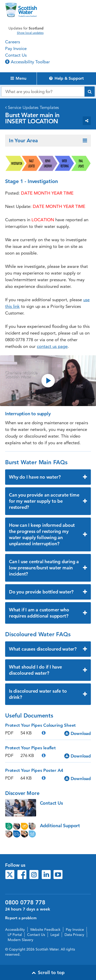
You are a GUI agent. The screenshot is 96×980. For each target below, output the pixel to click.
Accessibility (15, 930)
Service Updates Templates (34, 107)
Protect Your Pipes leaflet (30, 748)
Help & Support (66, 78)
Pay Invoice (16, 48)
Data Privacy (74, 935)
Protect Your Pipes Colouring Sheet (40, 725)
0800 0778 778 (25, 903)
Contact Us (16, 55)
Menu (18, 78)
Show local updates (30, 33)
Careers (13, 42)
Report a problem (21, 918)
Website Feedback (45, 930)
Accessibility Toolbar (28, 62)
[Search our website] (43, 92)
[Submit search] (90, 92)
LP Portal (15, 935)
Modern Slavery (20, 940)
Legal (55, 935)
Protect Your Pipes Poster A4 (34, 770)
